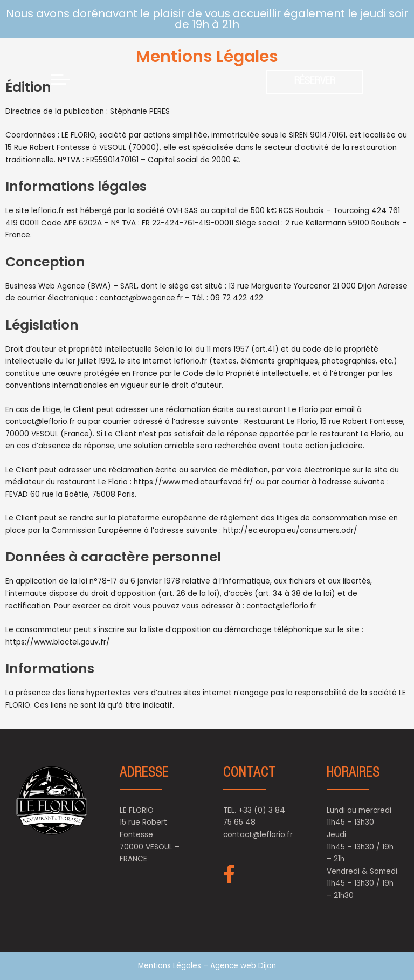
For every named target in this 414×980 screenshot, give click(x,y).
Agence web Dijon (243, 966)
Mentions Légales (171, 966)
